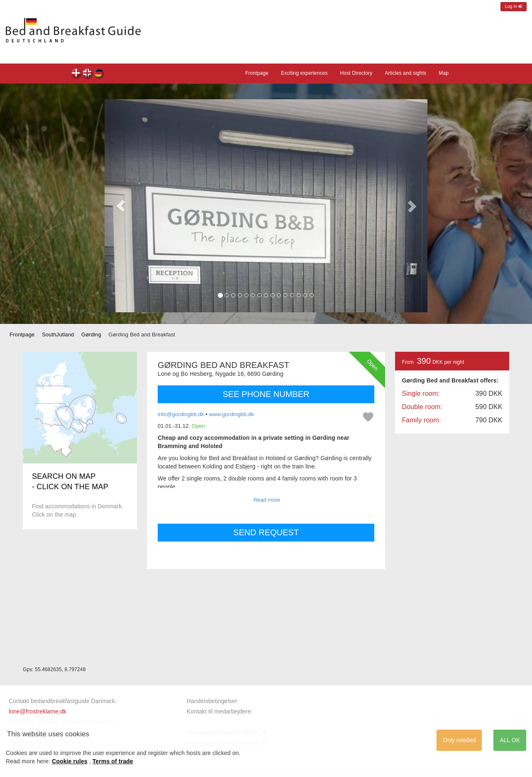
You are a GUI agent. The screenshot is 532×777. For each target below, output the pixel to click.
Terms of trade (113, 761)
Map (444, 73)
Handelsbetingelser (212, 701)
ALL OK (510, 740)
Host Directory (356, 73)
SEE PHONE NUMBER (266, 394)
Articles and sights (405, 73)
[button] (121, 206)
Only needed (459, 740)
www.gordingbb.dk (232, 414)
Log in (514, 6)
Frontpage (257, 73)
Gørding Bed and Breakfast (77, 74)
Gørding (91, 335)
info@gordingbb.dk (181, 414)
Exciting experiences (304, 73)
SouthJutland (58, 335)
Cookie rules (70, 761)
